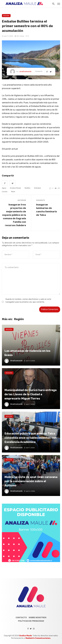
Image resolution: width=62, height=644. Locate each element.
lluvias (5, 192)
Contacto (21, 618)
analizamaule (25, 72)
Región (6, 16)
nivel (13, 192)
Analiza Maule (15, 188)
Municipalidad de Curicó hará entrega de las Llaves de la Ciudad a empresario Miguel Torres (30, 394)
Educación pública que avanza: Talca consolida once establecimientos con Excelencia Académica (31, 438)
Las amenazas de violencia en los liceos (27, 353)
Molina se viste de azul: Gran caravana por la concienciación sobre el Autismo (31, 481)
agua (4, 188)
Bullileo (27, 188)
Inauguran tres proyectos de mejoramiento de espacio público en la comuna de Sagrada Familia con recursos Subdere (14, 215)
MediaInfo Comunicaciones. (38, 638)
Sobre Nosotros (37, 618)
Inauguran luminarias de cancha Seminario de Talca (47, 210)
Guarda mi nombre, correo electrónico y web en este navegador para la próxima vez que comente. (28, 300)
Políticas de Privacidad (31, 621)
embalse (37, 188)
